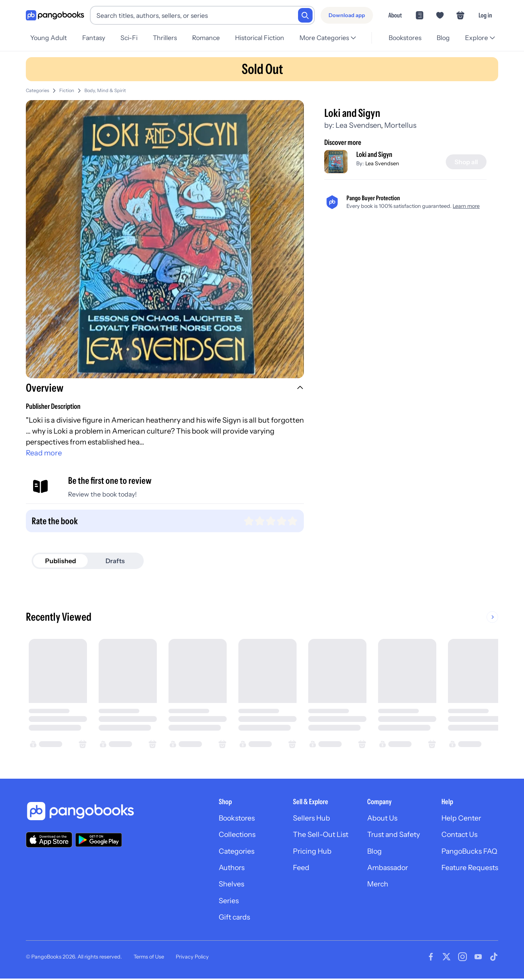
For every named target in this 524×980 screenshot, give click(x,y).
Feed (297, 869)
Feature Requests (469, 869)
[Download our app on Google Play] (99, 840)
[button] (165, 389)
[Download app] (347, 15)
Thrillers (168, 38)
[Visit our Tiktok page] (494, 958)
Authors (227, 869)
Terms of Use (149, 958)
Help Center (460, 818)
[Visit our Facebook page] (431, 958)
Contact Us (459, 835)
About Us (380, 818)
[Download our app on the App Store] (49, 840)
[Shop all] (466, 162)
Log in (485, 15)
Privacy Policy (192, 958)
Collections (232, 835)
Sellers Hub (307, 818)
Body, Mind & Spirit (105, 90)
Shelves (226, 885)
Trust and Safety (392, 835)
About (395, 15)
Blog (442, 38)
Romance (211, 38)
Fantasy (95, 38)
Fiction (67, 90)
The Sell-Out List (317, 835)
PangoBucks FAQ (469, 852)
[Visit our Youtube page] (478, 958)
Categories (37, 90)
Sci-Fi (131, 38)
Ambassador (386, 869)
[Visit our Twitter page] (446, 958)
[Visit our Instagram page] (463, 958)
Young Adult (49, 38)
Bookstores (403, 38)
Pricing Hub (308, 852)
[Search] (305, 15)
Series (223, 902)
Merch (375, 885)
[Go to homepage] (55, 15)
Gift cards (229, 919)
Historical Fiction (265, 38)
